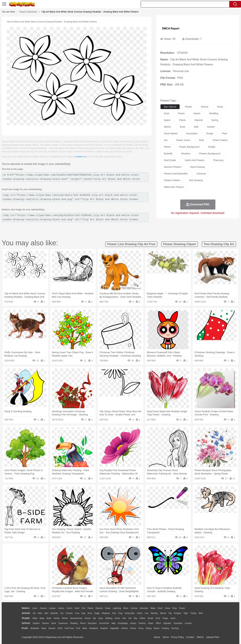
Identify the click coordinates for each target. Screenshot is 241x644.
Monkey (154, 613)
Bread (156, 628)
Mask (35, 618)
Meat (85, 628)
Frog (120, 613)
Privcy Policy (177, 637)
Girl (130, 618)
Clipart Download (28, 12)
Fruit (78, 628)
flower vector (183, 140)
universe (201, 174)
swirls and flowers (194, 160)
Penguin (177, 613)
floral (220, 107)
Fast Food (69, 628)
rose (183, 127)
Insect (140, 613)
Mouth (151, 618)
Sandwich (94, 628)
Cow (77, 613)
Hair (124, 618)
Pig (170, 613)
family (56, 618)
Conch (69, 608)
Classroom (63, 623)
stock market (171, 133)
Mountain (144, 608)
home (117, 618)
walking (109, 618)
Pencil (83, 623)
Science (142, 623)
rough (210, 133)
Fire (83, 608)
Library (133, 623)
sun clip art (170, 107)
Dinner (133, 628)
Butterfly (54, 613)
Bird (46, 613)
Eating (149, 628)
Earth (77, 608)
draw (167, 113)
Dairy (44, 628)
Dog (83, 613)
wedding (214, 113)
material (199, 120)
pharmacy (218, 160)
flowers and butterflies (176, 174)
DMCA (200, 637)
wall (196, 127)
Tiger (186, 613)
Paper (151, 623)
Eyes (101, 618)
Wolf (201, 613)
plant (225, 133)
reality (212, 147)
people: (26, 618)
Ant (34, 613)
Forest (182, 608)
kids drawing (196, 180)
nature (197, 113)
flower (188, 107)
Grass (108, 608)
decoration (192, 133)
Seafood (104, 628)
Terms (166, 637)
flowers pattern (172, 180)
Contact (190, 637)
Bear (40, 613)
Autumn (43, 608)
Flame (90, 608)
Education (92, 623)
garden (211, 127)
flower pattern (220, 140)
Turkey (193, 613)
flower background (189, 147)
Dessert (52, 628)
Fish (114, 613)
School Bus (104, 623)
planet (167, 147)
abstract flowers (173, 167)
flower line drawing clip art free (131, 244)
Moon (126, 608)
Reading (74, 623)
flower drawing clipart (180, 244)
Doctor (88, 618)
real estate (170, 160)
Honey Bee (130, 613)
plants (183, 120)
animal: (26, 613)
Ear (95, 618)
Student (36, 623)
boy (136, 618)
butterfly (168, 154)
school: (26, 623)
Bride (49, 618)
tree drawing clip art (219, 244)
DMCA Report (171, 29)
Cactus (61, 608)
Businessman (76, 618)
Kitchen (125, 628)
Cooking (165, 628)
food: (25, 628)
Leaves (52, 608)
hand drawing (197, 167)
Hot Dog (175, 628)
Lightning (117, 608)
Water (153, 608)
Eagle (97, 613)
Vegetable (114, 628)
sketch (167, 127)
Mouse (163, 613)
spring (215, 120)
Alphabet (167, 623)
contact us (80, 157)
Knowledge (123, 623)
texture (205, 107)
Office (158, 623)
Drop (175, 608)
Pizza (141, 628)
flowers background (210, 154)
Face (158, 618)
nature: (26, 608)
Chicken (69, 613)
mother (65, 618)
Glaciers (99, 608)
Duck (90, 613)
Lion (147, 613)
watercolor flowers (174, 187)
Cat (62, 613)
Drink (60, 628)
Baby (42, 618)
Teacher (46, 623)
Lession (188, 623)
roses (181, 113)
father (143, 618)
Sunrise (134, 608)
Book (54, 623)
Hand (173, 618)
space (167, 120)
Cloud (167, 608)
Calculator (178, 623)
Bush (160, 608)
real (202, 140)
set (166, 140)
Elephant (106, 613)
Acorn (35, 608)
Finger (165, 618)
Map (114, 623)
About (157, 637)
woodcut (186, 154)
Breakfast (35, 628)
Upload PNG (213, 637)
